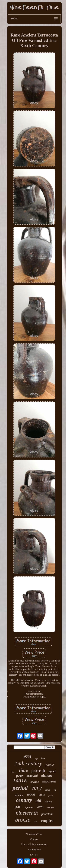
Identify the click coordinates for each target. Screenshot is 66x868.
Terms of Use (34, 850)
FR (37, 855)
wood (31, 794)
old (38, 801)
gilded (51, 796)
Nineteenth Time (34, 834)
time (24, 770)
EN (32, 855)
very (36, 788)
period (20, 788)
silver (48, 790)
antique (50, 808)
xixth (40, 807)
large (14, 772)
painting (19, 795)
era (28, 756)
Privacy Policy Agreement (34, 844)
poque (50, 765)
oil (55, 790)
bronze (23, 820)
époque (29, 808)
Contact (34, 839)
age (36, 759)
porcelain (47, 814)
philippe (47, 776)
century (24, 800)
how (43, 758)
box (36, 822)
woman (48, 802)
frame (20, 776)
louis (20, 781)
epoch (52, 771)
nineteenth (27, 813)
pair (18, 806)
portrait (38, 771)
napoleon (49, 781)
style (42, 795)
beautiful (32, 776)
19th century (28, 764)
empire (47, 821)
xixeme (35, 782)
